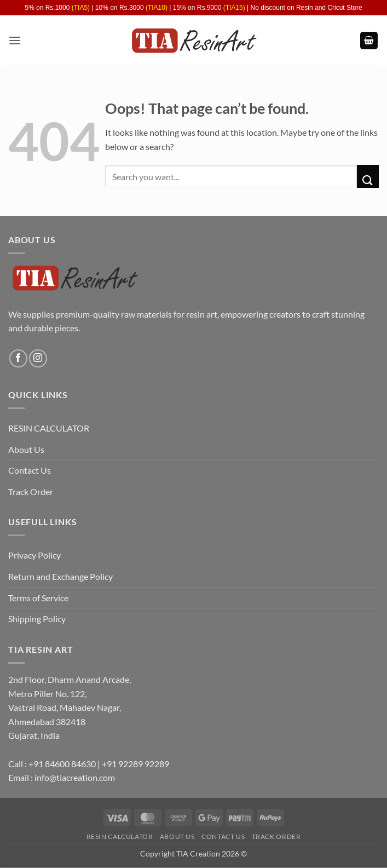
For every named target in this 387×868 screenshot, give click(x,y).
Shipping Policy (37, 619)
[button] (15, 40)
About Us (26, 449)
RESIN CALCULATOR (49, 428)
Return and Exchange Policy (60, 576)
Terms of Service (38, 598)
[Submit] (368, 176)
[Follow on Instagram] (38, 358)
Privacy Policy (34, 555)
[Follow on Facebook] (18, 358)
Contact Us (30, 470)
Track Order (31, 492)
